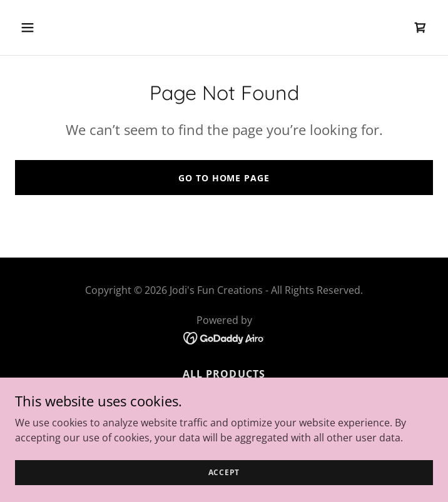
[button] (63, 28)
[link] (420, 28)
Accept (224, 481)
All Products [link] (224, 374)
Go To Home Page (224, 178)
